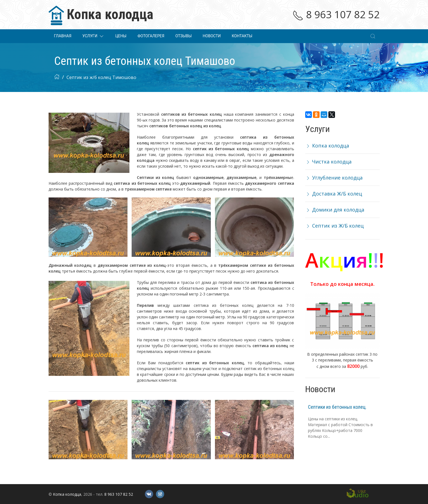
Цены (121, 36)
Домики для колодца (335, 210)
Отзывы (183, 36)
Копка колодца (327, 146)
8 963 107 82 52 (336, 14)
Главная (63, 36)
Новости (212, 36)
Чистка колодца (328, 162)
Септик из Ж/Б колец (334, 226)
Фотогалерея (151, 36)
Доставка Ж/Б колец (334, 194)
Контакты (242, 36)
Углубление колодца (334, 178)
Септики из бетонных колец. (337, 407)
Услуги (93, 36)
